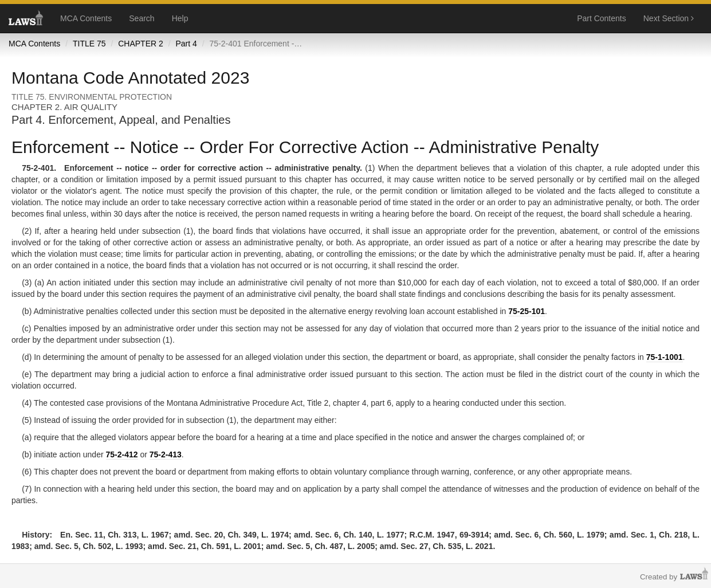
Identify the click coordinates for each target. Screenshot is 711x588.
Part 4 (186, 44)
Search (142, 18)
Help (180, 18)
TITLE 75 (89, 44)
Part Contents (602, 18)
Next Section (669, 18)
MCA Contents (86, 18)
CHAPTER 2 (141, 44)
